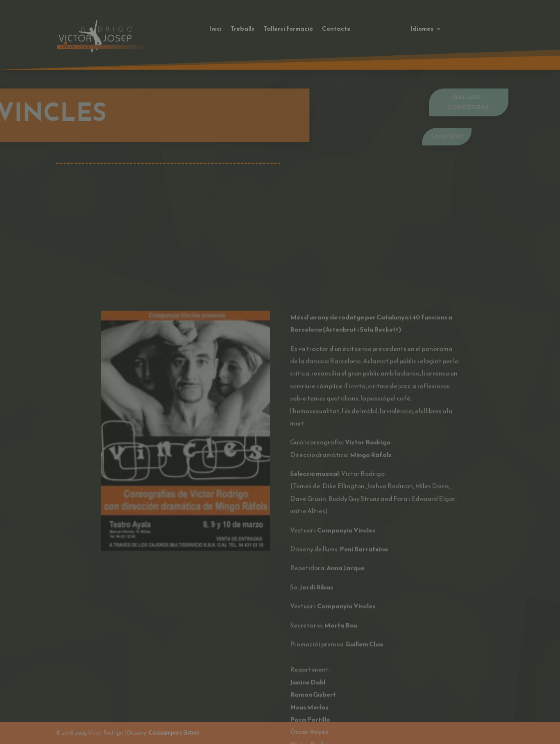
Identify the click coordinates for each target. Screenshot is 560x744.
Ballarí (488, 97)
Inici (215, 29)
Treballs (243, 29)
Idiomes (422, 29)
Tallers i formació (288, 29)
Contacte (336, 29)
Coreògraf (490, 107)
